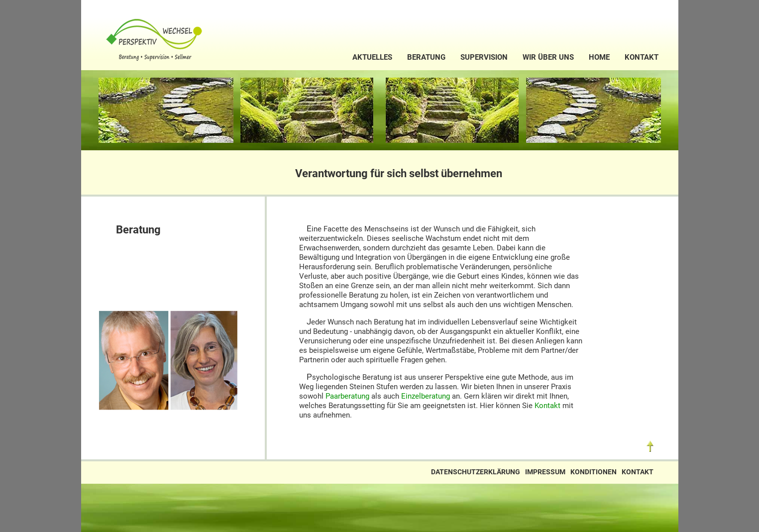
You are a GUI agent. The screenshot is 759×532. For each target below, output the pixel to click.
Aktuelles (372, 57)
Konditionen (594, 472)
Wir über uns (548, 57)
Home (599, 57)
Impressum (545, 472)
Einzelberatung (426, 396)
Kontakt (642, 57)
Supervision (484, 57)
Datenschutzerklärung (476, 472)
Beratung (426, 57)
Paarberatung (347, 396)
